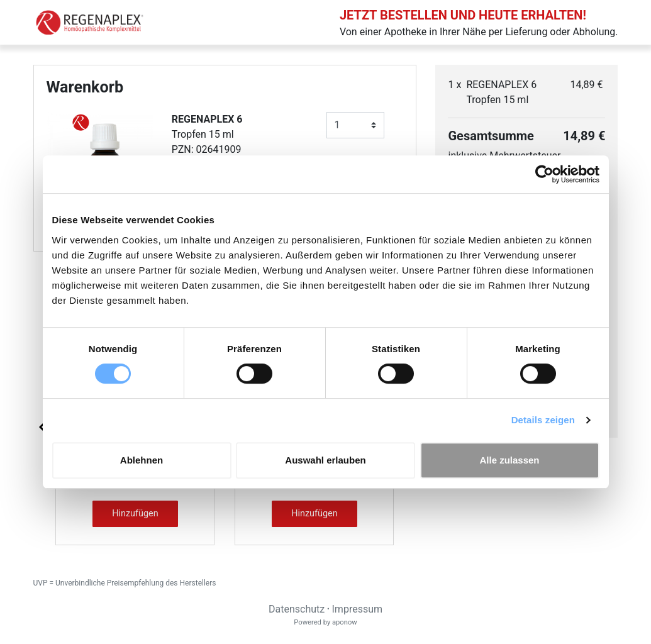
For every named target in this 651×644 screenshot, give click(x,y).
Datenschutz (297, 609)
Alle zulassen (509, 460)
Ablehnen (142, 460)
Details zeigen (543, 420)
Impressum (358, 609)
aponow (345, 622)
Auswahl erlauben (325, 460)
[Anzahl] (356, 125)
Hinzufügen (135, 514)
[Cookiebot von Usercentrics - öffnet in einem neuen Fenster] (544, 174)
